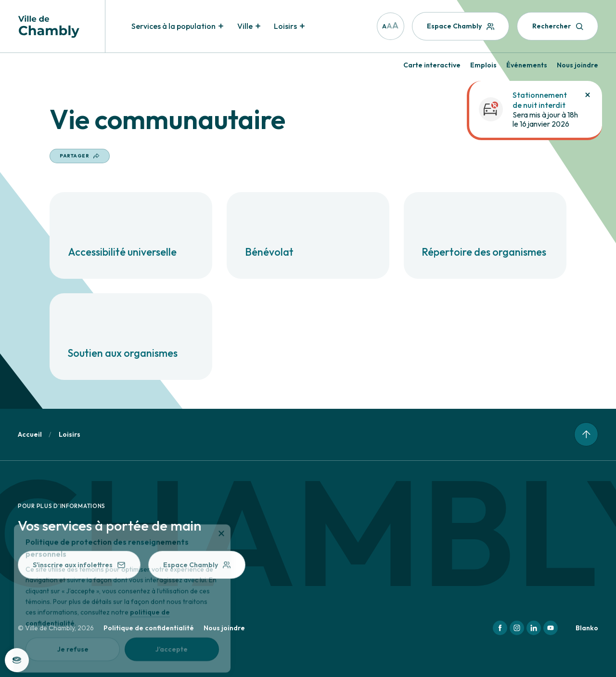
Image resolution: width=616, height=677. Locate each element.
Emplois (483, 65)
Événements (527, 65)
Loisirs (70, 434)
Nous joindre (577, 65)
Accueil (30, 434)
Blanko (587, 628)
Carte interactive (432, 65)
